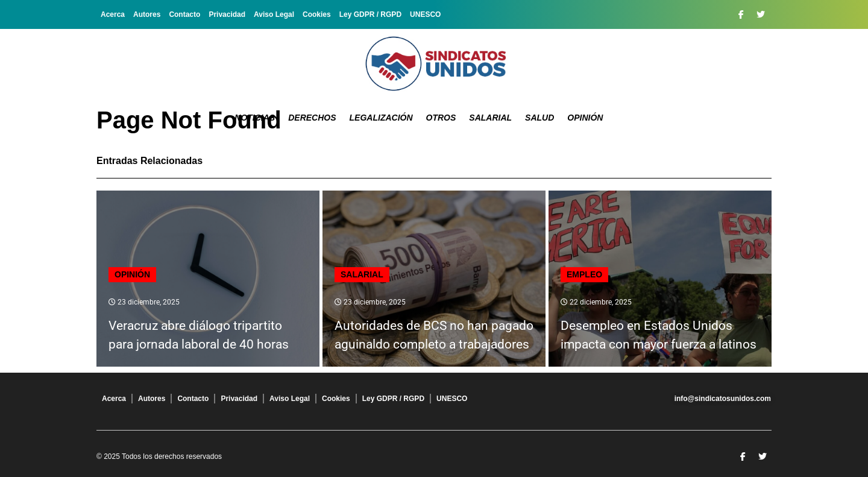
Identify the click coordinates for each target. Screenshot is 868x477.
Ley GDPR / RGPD (370, 14)
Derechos (312, 118)
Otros (441, 118)
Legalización (381, 118)
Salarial (490, 118)
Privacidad (227, 14)
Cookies (317, 14)
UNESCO (425, 14)
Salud (539, 118)
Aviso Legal (274, 14)
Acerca (113, 14)
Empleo (584, 274)
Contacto (184, 14)
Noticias (255, 118)
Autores (147, 14)
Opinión (585, 118)
